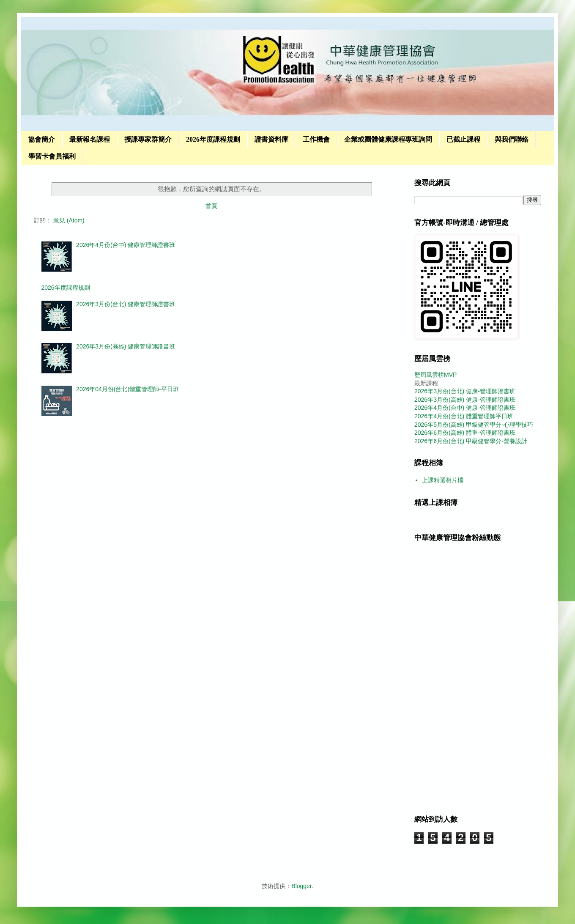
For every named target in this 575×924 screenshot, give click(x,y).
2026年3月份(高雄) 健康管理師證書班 (126, 346)
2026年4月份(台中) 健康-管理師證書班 (465, 408)
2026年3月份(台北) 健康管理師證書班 (126, 304)
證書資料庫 (271, 139)
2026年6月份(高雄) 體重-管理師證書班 (465, 433)
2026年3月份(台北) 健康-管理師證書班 (465, 391)
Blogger (301, 886)
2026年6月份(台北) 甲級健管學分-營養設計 (471, 441)
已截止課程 (463, 139)
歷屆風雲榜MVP (435, 375)
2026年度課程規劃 (213, 139)
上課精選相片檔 (443, 480)
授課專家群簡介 (148, 139)
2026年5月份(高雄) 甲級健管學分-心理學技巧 (474, 425)
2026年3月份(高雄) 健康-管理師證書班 (465, 400)
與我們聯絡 (512, 139)
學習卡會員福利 (52, 156)
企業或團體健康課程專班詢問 (388, 139)
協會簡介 (41, 139)
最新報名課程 (90, 139)
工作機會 (316, 139)
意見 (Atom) (69, 220)
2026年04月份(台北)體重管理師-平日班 (127, 389)
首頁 (211, 206)
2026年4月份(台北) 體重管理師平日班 (464, 416)
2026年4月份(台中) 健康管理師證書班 (126, 245)
